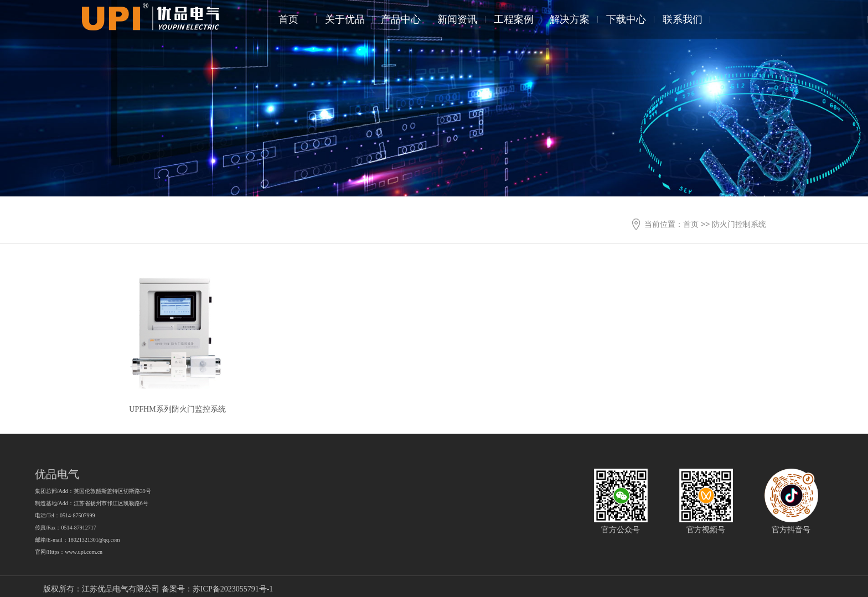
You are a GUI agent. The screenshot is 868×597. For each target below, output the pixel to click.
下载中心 (626, 19)
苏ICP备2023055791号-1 (233, 589)
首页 (288, 19)
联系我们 (683, 19)
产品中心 (401, 19)
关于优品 (345, 19)
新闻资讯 (457, 19)
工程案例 (514, 19)
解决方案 (570, 19)
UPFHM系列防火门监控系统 (177, 409)
